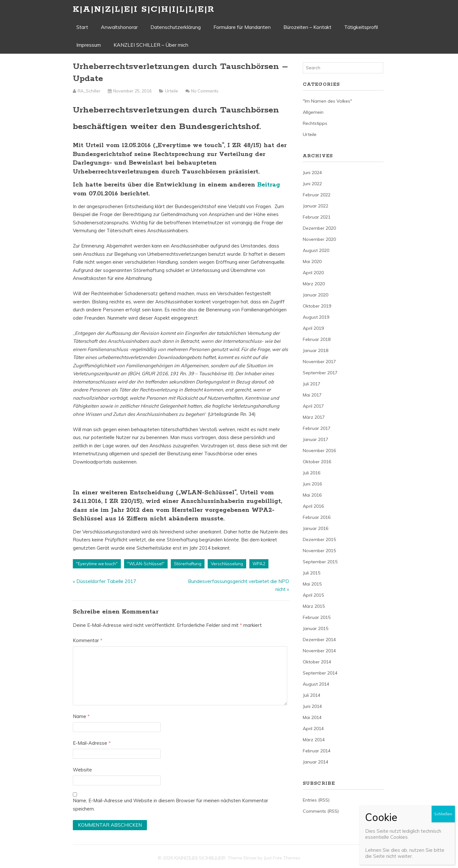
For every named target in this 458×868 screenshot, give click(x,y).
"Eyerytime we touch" (97, 564)
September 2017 (320, 373)
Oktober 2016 (317, 462)
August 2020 (316, 250)
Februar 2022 (317, 195)
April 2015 (313, 595)
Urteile (172, 91)
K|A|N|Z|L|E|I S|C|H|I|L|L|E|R (144, 9)
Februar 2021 (317, 217)
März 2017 (314, 417)
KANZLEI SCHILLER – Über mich (151, 45)
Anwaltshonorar (119, 27)
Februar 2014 (317, 751)
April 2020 (313, 273)
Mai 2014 (312, 717)
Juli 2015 (312, 573)
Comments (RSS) (321, 811)
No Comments (205, 91)
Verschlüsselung (227, 564)
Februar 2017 (317, 428)
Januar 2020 (316, 295)
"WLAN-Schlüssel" (146, 564)
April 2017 (313, 406)
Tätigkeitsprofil (361, 27)
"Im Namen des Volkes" (327, 101)
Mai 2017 (312, 395)
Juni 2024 (312, 173)
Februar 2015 (317, 617)
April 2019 (313, 328)
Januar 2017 (316, 439)
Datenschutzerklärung (176, 27)
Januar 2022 (316, 206)
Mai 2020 (312, 261)
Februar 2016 (317, 517)
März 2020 (314, 284)
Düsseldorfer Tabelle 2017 (106, 581)
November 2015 (319, 551)
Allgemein (313, 112)
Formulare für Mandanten (242, 27)
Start (82, 27)
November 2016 (319, 451)
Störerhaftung (188, 564)
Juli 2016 (312, 473)
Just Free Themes (282, 858)
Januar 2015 (316, 628)
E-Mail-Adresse (92, 743)
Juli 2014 (312, 695)
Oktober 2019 (317, 306)
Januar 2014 (316, 762)
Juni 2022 (312, 184)
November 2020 (319, 239)
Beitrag (269, 185)
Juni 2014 (312, 706)
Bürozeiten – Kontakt (307, 27)
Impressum (89, 45)
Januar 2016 (316, 528)
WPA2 (259, 564)
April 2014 (313, 729)
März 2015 (314, 606)
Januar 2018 (316, 350)
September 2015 (320, 562)
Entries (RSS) (316, 800)
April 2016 (313, 506)
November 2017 (319, 362)
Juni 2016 (312, 484)
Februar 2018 (317, 339)
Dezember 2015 (319, 539)
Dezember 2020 (319, 228)
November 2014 (319, 651)
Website (82, 770)
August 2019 (316, 317)
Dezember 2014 (319, 640)
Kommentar (88, 640)
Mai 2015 (312, 584)
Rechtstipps (315, 123)
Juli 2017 (312, 384)
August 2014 (316, 684)
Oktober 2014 (317, 662)
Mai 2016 (312, 495)
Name (81, 716)
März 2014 (314, 740)
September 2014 (320, 673)
